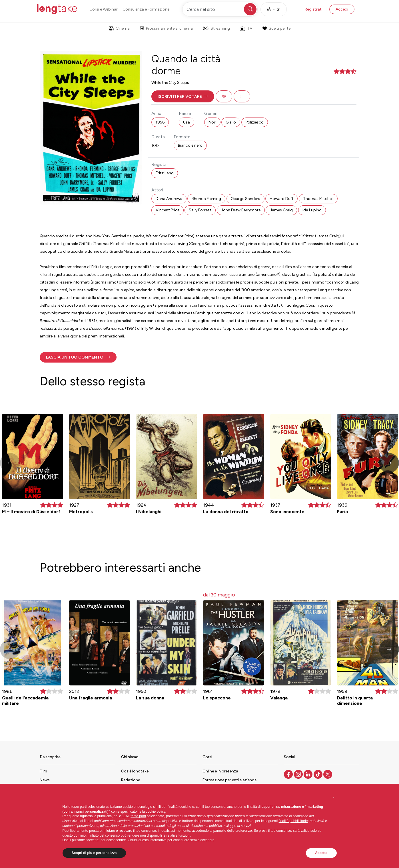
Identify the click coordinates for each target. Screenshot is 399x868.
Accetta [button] (321, 853)
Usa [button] (187, 122)
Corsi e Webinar (104, 9)
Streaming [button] (216, 28)
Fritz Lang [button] (165, 173)
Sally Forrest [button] (200, 210)
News (45, 780)
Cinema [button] (119, 28)
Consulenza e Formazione (146, 9)
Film (43, 771)
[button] (183, 96)
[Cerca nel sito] (220, 9)
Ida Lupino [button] (312, 210)
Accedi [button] (342, 9)
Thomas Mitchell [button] (318, 199)
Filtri (274, 9)
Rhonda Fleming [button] (206, 199)
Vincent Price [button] (168, 210)
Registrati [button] (314, 9)
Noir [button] (212, 122)
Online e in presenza (220, 771)
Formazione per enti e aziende (229, 780)
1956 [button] (160, 122)
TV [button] (246, 28)
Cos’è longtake (135, 771)
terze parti (138, 816)
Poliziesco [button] (255, 122)
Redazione (131, 780)
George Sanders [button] (245, 199)
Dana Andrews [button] (169, 199)
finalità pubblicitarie (293, 821)
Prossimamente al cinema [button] (166, 28)
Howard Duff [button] (281, 199)
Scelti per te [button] (276, 28)
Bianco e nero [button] (190, 145)
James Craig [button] (281, 210)
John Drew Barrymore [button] (241, 210)
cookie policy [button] (156, 812)
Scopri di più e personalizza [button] (94, 853)
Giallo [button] (231, 122)
